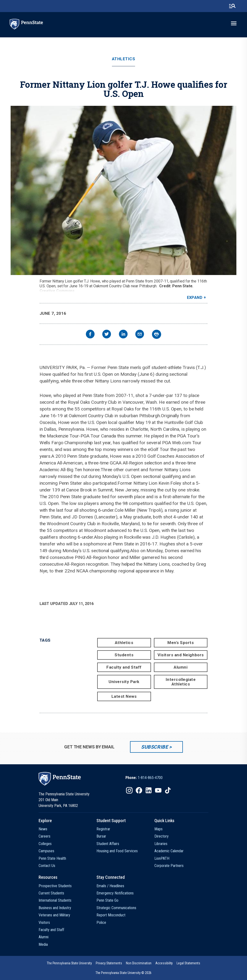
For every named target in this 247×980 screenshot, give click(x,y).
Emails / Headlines (110, 886)
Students (124, 655)
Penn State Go (107, 900)
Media (43, 944)
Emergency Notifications (115, 893)
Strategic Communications (116, 908)
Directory (161, 836)
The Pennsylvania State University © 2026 (124, 973)
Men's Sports (181, 643)
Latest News (124, 696)
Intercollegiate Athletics (181, 682)
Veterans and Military (54, 915)
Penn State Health (52, 858)
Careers (45, 836)
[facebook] (90, 335)
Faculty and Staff (124, 667)
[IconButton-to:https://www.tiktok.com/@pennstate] (168, 790)
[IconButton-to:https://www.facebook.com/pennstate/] (139, 790)
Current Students (51, 893)
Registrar (103, 829)
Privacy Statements (109, 963)
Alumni (181, 667)
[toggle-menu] (234, 23)
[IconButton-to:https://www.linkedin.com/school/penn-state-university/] (149, 790)
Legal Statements (188, 963)
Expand (195, 298)
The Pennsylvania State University (69, 963)
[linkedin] (123, 335)
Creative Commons (57, 291)
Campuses (46, 851)
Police (101, 923)
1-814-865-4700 (150, 778)
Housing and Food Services (117, 851)
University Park (124, 682)
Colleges (45, 844)
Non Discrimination (139, 963)
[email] (140, 335)
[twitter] (107, 335)
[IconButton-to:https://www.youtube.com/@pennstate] (158, 790)
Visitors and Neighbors (181, 655)
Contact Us (47, 866)
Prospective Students (55, 886)
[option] (144, 778)
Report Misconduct (111, 915)
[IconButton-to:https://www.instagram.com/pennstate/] (129, 790)
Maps (158, 829)
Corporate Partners (169, 866)
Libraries (161, 844)
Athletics (124, 59)
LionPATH (162, 858)
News (43, 829)
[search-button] (232, 6)
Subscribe (154, 747)
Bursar (101, 836)
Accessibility (164, 963)
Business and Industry (55, 908)
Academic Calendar (169, 851)
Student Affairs (108, 844)
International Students (55, 900)
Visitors (44, 923)
